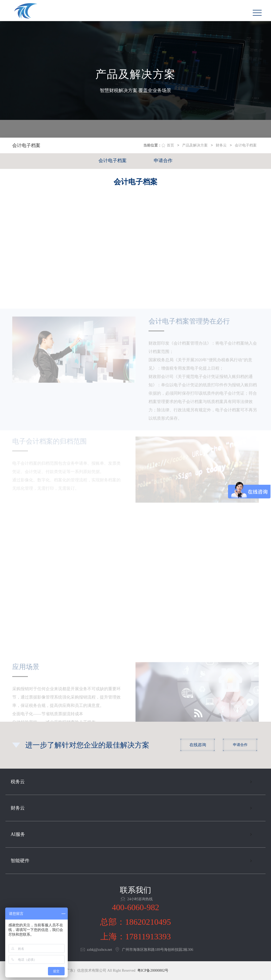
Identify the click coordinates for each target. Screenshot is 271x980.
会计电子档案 (246, 145)
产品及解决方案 (195, 145)
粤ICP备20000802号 (153, 970)
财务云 (221, 145)
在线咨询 (198, 745)
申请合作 (163, 161)
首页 (170, 145)
